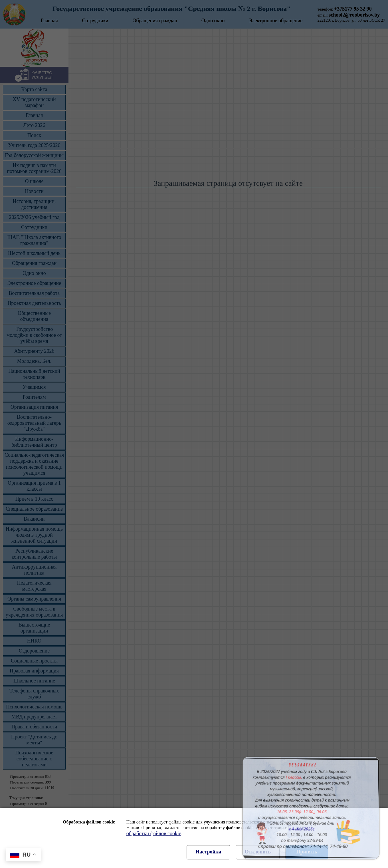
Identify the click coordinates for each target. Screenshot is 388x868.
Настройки (208, 852)
